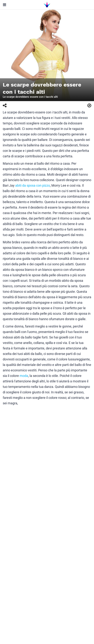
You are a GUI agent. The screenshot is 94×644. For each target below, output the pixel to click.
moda (24, 376)
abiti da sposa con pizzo (33, 185)
